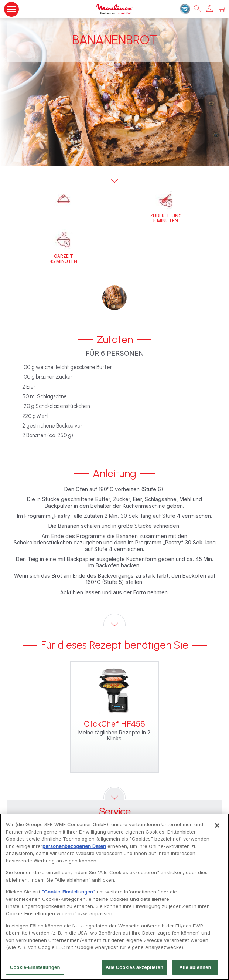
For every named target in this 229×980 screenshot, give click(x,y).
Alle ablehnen (195, 971)
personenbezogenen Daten (74, 850)
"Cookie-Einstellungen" (69, 896)
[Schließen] (217, 830)
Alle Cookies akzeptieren (134, 971)
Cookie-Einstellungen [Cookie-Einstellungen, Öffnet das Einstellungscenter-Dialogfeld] (35, 971)
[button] (210, 9)
